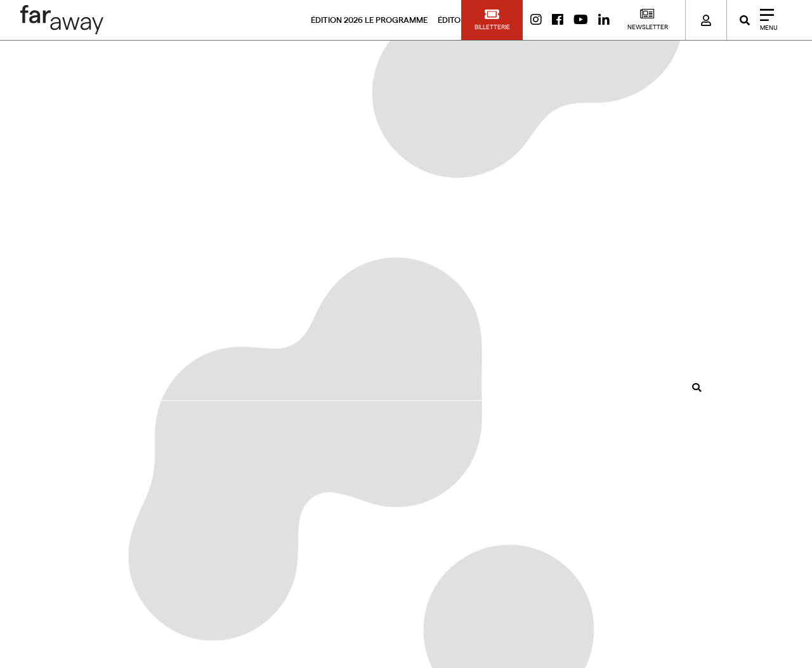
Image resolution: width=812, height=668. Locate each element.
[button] (492, 20)
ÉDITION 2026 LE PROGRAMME (369, 20)
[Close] (764, 20)
